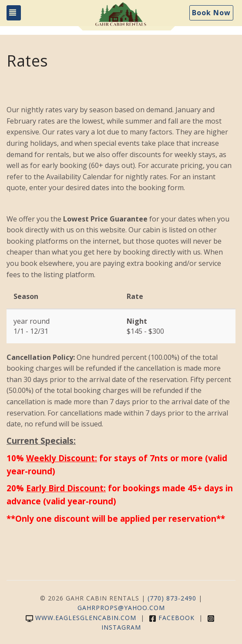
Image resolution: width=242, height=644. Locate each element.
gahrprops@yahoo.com (121, 608)
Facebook (172, 618)
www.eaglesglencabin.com (81, 618)
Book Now (211, 13)
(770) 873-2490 (172, 598)
